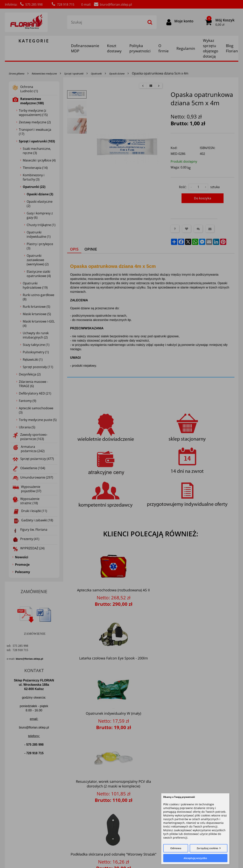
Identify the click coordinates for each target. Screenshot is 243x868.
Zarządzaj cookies (207, 848)
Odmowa (176, 848)
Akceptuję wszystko (195, 858)
